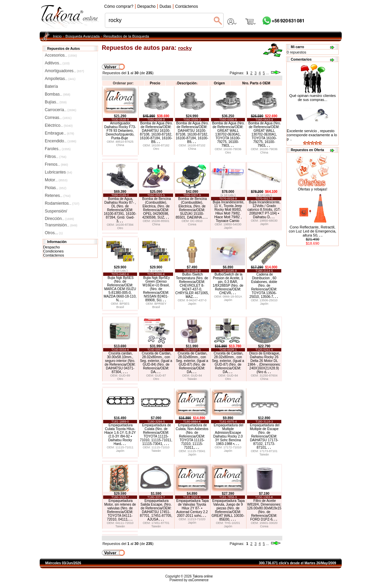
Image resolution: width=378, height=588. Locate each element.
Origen (219, 83)
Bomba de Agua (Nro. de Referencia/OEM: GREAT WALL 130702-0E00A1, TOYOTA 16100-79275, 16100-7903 (228, 134)
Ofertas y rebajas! (313, 189)
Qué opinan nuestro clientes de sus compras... (313, 96)
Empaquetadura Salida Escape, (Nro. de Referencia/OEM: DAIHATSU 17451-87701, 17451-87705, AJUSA (156, 510)
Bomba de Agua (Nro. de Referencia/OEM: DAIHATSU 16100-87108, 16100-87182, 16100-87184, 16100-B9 (156, 133)
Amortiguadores (64, 71)
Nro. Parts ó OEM (256, 83)
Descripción (187, 83)
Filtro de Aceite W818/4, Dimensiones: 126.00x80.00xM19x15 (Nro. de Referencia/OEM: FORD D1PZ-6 (264, 510)
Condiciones (53, 251)
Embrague (59, 133)
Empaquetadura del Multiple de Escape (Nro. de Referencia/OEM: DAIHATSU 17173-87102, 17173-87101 (264, 436)
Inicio (57, 36)
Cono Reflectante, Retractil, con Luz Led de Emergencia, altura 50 (313, 231)
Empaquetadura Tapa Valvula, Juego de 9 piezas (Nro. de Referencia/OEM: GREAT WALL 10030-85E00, (228, 510)
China (120, 145)
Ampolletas (60, 79)
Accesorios (61, 55)
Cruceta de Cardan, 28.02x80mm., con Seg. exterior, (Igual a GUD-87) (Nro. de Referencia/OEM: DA (192, 363)
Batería (51, 86)
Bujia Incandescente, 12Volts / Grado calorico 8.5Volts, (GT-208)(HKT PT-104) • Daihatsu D (264, 210)
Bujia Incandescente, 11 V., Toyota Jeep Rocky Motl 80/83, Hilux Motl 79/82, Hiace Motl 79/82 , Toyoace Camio (229, 211)
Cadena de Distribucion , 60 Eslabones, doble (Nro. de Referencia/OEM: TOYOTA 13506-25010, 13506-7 (264, 286)
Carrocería (61, 110)
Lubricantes (59, 172)
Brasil (120, 307)
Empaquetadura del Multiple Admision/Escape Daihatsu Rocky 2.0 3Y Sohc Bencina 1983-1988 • (228, 434)
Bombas (58, 94)
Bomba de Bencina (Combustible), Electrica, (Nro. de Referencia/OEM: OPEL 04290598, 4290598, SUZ (157, 208)
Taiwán (192, 379)
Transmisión (61, 225)
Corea (192, 224)
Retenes (58, 196)
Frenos (56, 164)
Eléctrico (59, 125)
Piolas (56, 188)
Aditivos (57, 63)
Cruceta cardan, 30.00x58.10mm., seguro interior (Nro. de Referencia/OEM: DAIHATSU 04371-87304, (120, 363)
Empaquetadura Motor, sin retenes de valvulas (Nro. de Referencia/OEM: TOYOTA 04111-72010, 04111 (120, 510)
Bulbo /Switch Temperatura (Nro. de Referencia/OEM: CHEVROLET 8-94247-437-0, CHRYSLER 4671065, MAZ (192, 286)
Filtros (56, 157)
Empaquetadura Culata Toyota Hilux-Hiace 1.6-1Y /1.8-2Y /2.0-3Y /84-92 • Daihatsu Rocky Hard (120, 434)
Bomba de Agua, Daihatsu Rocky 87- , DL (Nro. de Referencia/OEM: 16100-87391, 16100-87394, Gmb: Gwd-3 (120, 210)
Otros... (54, 233)
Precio (155, 83)
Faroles (58, 149)
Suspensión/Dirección (59, 212)
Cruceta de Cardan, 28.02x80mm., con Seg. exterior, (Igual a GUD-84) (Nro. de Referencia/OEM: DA (156, 363)
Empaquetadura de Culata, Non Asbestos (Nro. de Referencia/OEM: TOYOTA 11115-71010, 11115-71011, (192, 436)
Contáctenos (54, 255)
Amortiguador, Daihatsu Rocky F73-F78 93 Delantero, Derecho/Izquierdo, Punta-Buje (120, 131)
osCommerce (198, 580)
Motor (56, 180)
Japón (228, 228)
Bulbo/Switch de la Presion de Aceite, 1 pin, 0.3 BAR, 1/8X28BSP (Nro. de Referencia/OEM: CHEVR (228, 284)
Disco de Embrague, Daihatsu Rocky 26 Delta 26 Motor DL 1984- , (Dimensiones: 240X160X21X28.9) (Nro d (264, 363)
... (268, 73)
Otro (156, 149)
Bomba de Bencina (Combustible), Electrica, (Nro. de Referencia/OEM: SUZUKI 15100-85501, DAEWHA (192, 208)
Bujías (56, 102)
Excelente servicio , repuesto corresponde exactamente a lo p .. (312, 135)
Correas (58, 118)
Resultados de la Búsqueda (126, 36)
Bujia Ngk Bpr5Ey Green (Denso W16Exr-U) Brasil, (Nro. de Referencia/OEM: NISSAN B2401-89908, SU (156, 289)
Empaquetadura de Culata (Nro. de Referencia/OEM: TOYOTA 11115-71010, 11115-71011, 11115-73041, (156, 434)
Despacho (52, 247)
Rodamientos (62, 203)
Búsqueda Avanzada (83, 36)
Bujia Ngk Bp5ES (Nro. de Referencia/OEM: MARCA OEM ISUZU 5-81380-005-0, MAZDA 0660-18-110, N (120, 289)
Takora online (203, 576)
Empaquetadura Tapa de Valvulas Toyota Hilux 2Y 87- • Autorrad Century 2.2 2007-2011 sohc (192, 508)
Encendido (61, 141)
